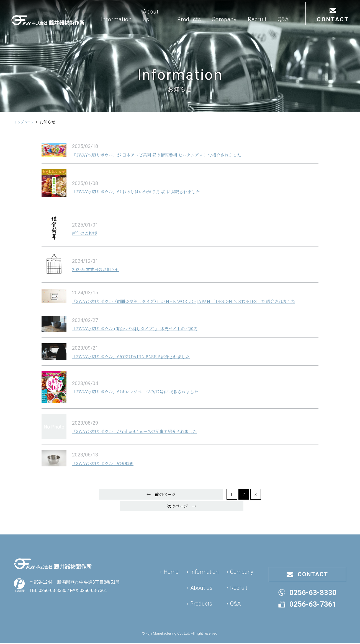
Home (171, 569)
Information (144, 28)
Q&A (303, 28)
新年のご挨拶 (87, 233)
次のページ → (249, 503)
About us (178, 24)
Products (209, 28)
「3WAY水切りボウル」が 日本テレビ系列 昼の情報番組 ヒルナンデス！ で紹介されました (173, 154)
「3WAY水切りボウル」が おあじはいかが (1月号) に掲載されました (149, 191)
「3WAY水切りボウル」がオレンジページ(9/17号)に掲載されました (148, 398)
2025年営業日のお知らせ (100, 269)
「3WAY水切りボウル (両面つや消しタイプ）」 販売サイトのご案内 (147, 335)
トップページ (25, 122)
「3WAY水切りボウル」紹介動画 (109, 470)
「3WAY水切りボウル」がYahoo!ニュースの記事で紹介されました (147, 438)
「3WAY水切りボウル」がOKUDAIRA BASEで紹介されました (142, 363)
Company (244, 28)
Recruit (277, 28)
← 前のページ (111, 503)
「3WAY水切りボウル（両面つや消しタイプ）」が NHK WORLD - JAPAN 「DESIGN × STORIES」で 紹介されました (193, 304)
